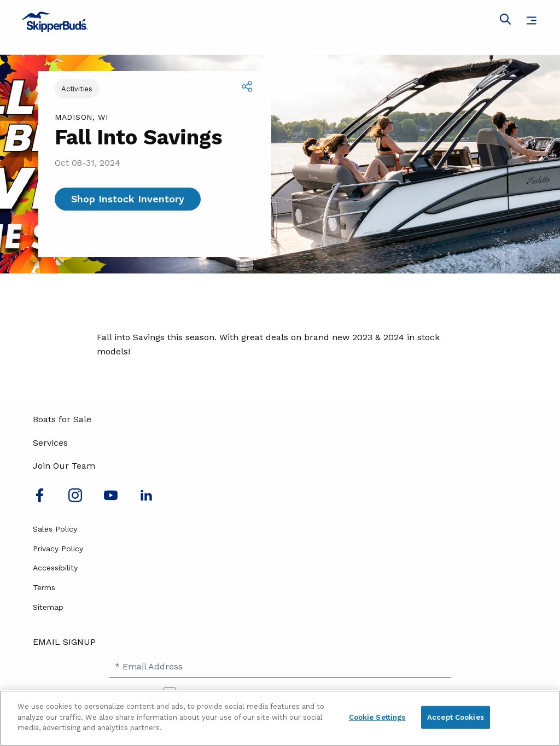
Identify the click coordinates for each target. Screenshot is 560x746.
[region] (280, 718)
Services (50, 443)
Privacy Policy (58, 549)
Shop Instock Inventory (128, 199)
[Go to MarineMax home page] (280, 22)
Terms (44, 587)
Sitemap (48, 607)
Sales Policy (55, 529)
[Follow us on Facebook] (40, 499)
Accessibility (55, 568)
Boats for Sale (62, 419)
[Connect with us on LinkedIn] (146, 499)
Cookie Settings (377, 717)
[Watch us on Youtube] (111, 499)
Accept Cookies (456, 717)
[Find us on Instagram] (75, 499)
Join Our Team (64, 466)
